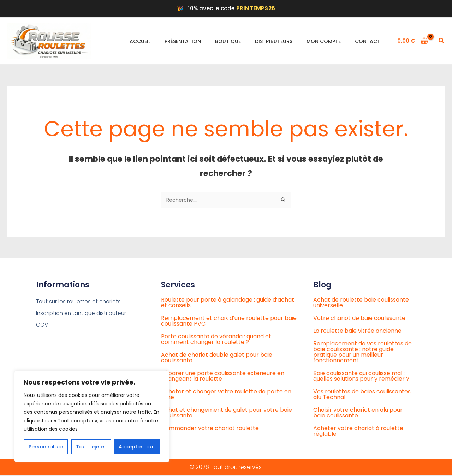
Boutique (228, 41)
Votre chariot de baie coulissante (359, 319)
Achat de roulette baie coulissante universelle (361, 303)
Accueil (140, 41)
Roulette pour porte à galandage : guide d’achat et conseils (228, 303)
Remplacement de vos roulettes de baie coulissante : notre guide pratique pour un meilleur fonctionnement (362, 353)
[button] (442, 41)
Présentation (183, 41)
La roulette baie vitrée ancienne (357, 331)
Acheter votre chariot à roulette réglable (358, 432)
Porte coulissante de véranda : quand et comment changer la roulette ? (216, 340)
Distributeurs (274, 41)
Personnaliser (46, 447)
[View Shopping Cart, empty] (413, 41)
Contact (368, 41)
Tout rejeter (91, 447)
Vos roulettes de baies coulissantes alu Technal (362, 395)
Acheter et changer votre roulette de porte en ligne (226, 395)
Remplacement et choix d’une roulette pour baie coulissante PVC (229, 322)
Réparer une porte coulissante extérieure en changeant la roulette (223, 377)
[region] (92, 416)
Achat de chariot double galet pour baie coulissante (217, 358)
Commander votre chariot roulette (210, 429)
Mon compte (324, 41)
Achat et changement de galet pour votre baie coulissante (227, 413)
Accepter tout (137, 447)
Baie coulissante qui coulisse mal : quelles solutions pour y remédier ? (361, 377)
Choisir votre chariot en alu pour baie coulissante (358, 413)
